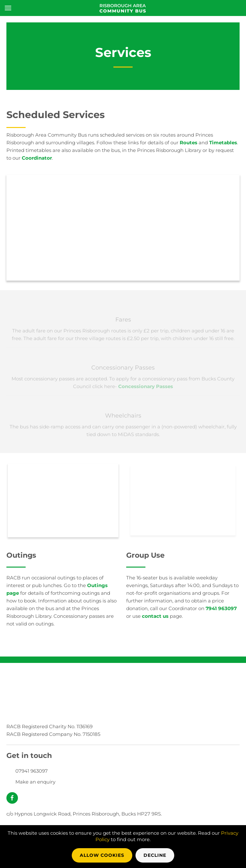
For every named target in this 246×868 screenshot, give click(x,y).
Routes (189, 143)
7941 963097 (221, 608)
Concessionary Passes (146, 386)
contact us (155, 616)
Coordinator (37, 158)
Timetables (223, 143)
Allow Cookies (102, 855)
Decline (155, 855)
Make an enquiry (35, 782)
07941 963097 (32, 771)
